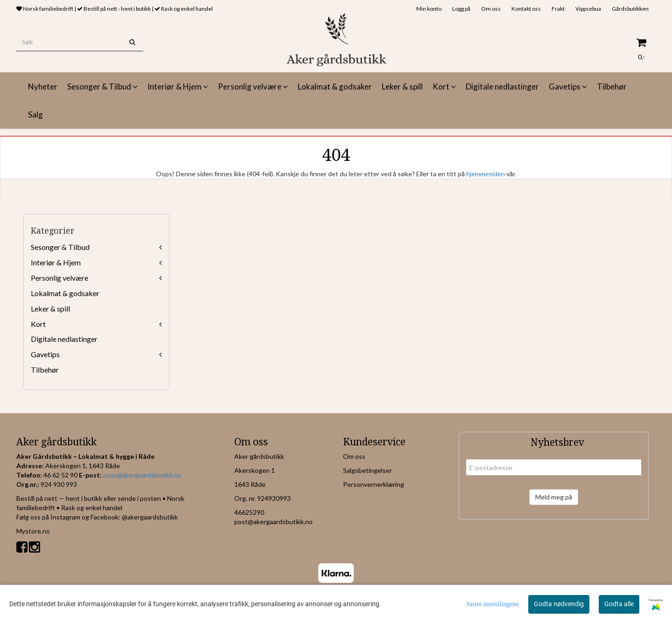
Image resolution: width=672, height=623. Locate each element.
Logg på (461, 9)
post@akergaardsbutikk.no (142, 475)
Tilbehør (45, 370)
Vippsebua (588, 9)
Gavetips (45, 354)
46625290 (249, 512)
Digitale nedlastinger (64, 339)
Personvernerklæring (374, 484)
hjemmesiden (486, 174)
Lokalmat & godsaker (65, 293)
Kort (38, 324)
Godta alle (619, 604)
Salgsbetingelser (367, 470)
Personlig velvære (59, 278)
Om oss (491, 9)
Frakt (558, 9)
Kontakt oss (526, 9)
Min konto (429, 9)
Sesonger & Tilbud (60, 247)
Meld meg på (554, 497)
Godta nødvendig (559, 604)
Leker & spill (50, 308)
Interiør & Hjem (56, 262)
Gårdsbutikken (630, 9)
